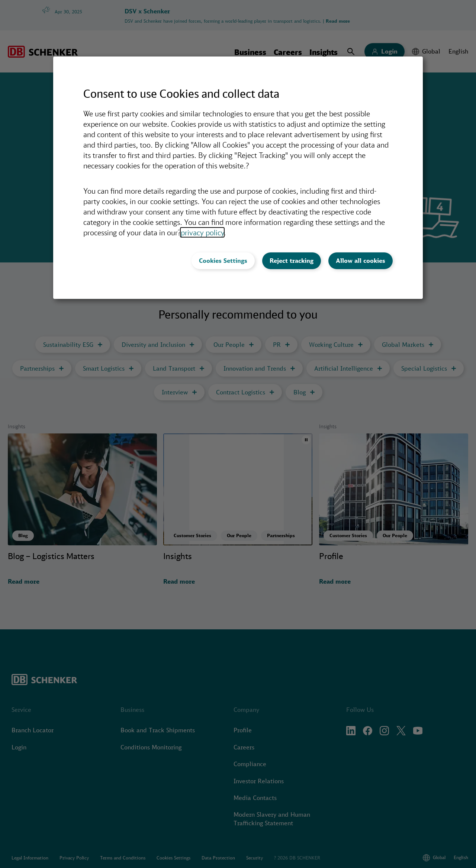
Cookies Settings (223, 261)
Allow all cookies (361, 261)
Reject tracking (292, 261)
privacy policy (202, 232)
